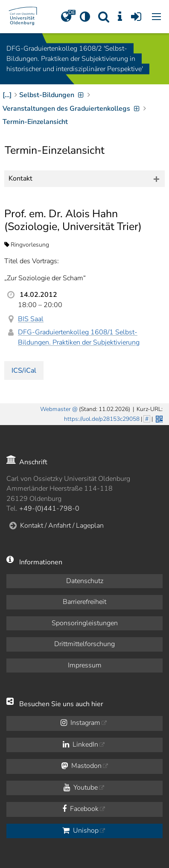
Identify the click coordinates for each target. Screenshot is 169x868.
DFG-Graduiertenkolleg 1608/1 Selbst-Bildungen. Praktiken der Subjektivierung (79, 337)
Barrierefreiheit (84, 602)
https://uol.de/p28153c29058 (102, 419)
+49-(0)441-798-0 (49, 509)
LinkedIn (80, 744)
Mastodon (81, 766)
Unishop (80, 831)
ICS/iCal (24, 371)
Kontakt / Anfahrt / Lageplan (62, 526)
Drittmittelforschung (84, 644)
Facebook (80, 809)
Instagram (80, 723)
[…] (7, 95)
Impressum (85, 665)
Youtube (81, 788)
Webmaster (55, 409)
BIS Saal (31, 319)
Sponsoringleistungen (85, 623)
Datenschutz (85, 581)
